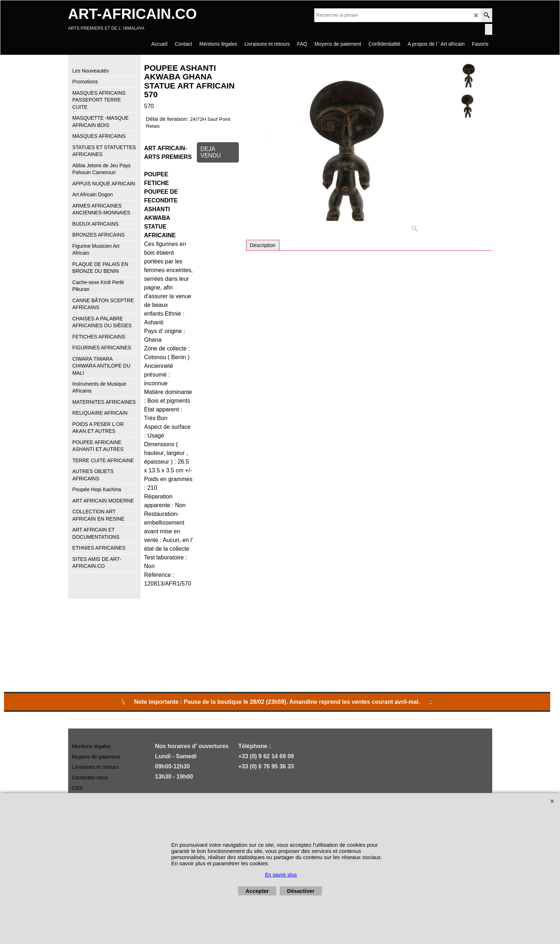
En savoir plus (281, 875)
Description (263, 245)
